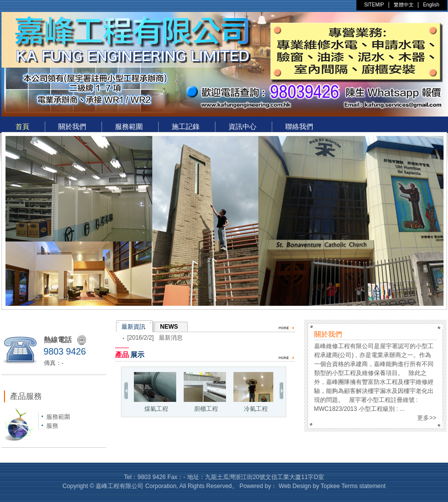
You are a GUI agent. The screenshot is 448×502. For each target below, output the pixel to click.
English (431, 5)
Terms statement (364, 486)
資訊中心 (242, 126)
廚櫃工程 (205, 392)
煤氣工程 (155, 392)
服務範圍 (129, 126)
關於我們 (72, 126)
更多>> (427, 418)
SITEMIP (374, 5)
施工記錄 (186, 126)
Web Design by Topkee (309, 486)
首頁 (22, 126)
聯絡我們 (299, 126)
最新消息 (171, 338)
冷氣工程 (255, 392)
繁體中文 (404, 5)
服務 (52, 426)
